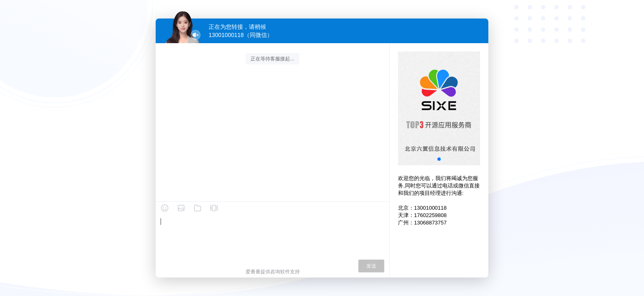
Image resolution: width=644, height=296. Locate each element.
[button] (439, 159)
